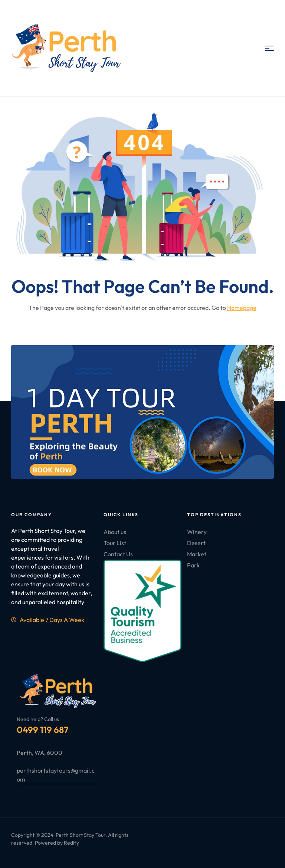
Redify (71, 843)
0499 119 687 (43, 730)
